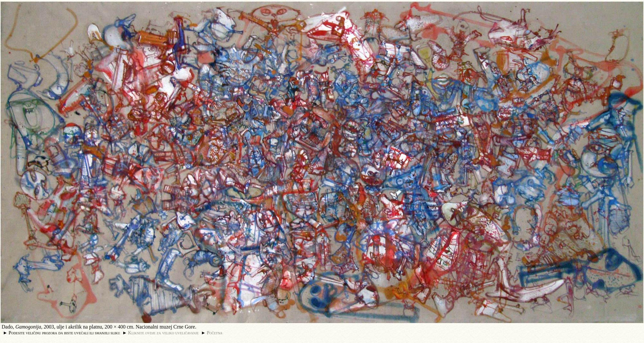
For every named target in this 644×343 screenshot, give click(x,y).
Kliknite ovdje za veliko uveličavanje (163, 333)
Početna (215, 333)
